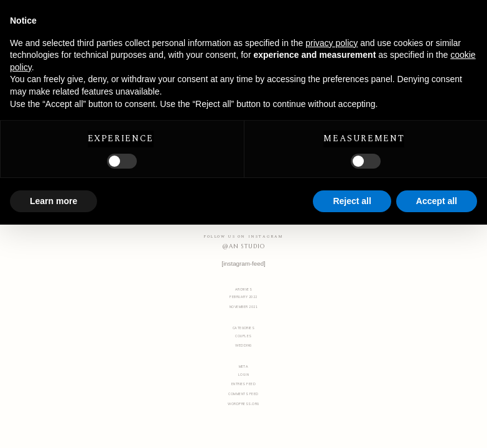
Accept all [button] (437, 201)
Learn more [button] (53, 201)
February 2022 (243, 297)
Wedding (243, 345)
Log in (244, 375)
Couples (243, 336)
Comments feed (243, 394)
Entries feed (244, 384)
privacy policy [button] (332, 43)
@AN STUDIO (243, 246)
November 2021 (243, 307)
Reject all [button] (352, 201)
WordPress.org (243, 404)
